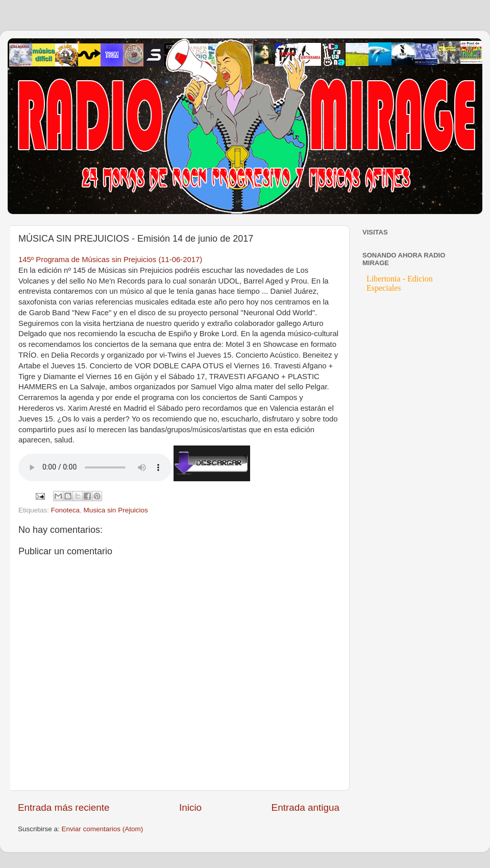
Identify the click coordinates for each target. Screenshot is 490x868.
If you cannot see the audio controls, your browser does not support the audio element (95, 467)
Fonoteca (65, 510)
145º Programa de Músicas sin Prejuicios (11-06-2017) (110, 260)
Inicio (190, 807)
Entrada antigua (305, 807)
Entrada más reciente (64, 807)
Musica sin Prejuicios (116, 510)
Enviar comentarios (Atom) (103, 829)
